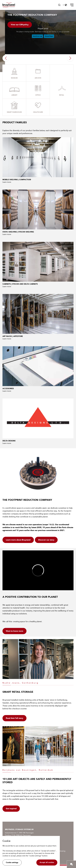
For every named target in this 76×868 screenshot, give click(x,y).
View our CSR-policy (20, 25)
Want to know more (14, 631)
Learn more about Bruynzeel (18, 540)
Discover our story (46, 540)
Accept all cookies (47, 862)
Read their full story (14, 718)
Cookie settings (12, 862)
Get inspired (11, 809)
